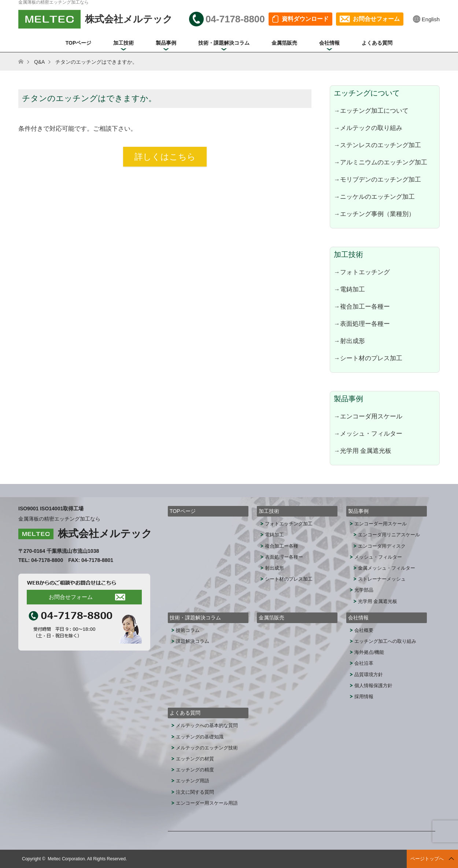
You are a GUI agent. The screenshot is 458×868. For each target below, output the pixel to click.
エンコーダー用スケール (381, 524)
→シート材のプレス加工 (368, 358)
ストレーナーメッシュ (382, 579)
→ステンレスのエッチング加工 (377, 145)
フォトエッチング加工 (289, 524)
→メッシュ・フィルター (368, 433)
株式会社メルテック (105, 534)
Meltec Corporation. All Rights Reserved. (87, 859)
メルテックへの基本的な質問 (207, 725)
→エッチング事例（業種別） (374, 214)
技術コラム (188, 630)
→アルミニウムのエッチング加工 (381, 162)
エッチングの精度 (195, 770)
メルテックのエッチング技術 (207, 748)
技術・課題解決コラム (224, 43)
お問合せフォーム (376, 19)
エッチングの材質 (195, 759)
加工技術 (123, 43)
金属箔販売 (284, 43)
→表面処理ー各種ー (362, 324)
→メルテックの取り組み (368, 128)
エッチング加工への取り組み (385, 641)
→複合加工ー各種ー (362, 306)
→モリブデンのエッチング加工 (377, 179)
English (431, 19)
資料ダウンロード (305, 19)
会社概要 (364, 630)
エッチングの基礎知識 (200, 737)
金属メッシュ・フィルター (387, 568)
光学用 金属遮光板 (378, 601)
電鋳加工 (274, 535)
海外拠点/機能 (369, 652)
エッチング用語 (193, 781)
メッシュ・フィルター (378, 557)
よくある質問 (377, 43)
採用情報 (364, 696)
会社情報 (329, 43)
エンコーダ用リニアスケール (389, 535)
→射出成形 (349, 341)
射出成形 (274, 568)
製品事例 (166, 43)
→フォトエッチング (362, 272)
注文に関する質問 (195, 792)
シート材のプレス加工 (289, 579)
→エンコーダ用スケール (368, 416)
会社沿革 (364, 663)
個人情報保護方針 (373, 686)
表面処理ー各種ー (284, 557)
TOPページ (79, 43)
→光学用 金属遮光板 (363, 451)
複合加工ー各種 (282, 546)
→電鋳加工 (349, 289)
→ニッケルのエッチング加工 (374, 197)
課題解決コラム (193, 641)
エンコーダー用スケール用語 (207, 803)
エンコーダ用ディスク (382, 546)
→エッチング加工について (371, 111)
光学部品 (364, 590)
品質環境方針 (369, 675)
